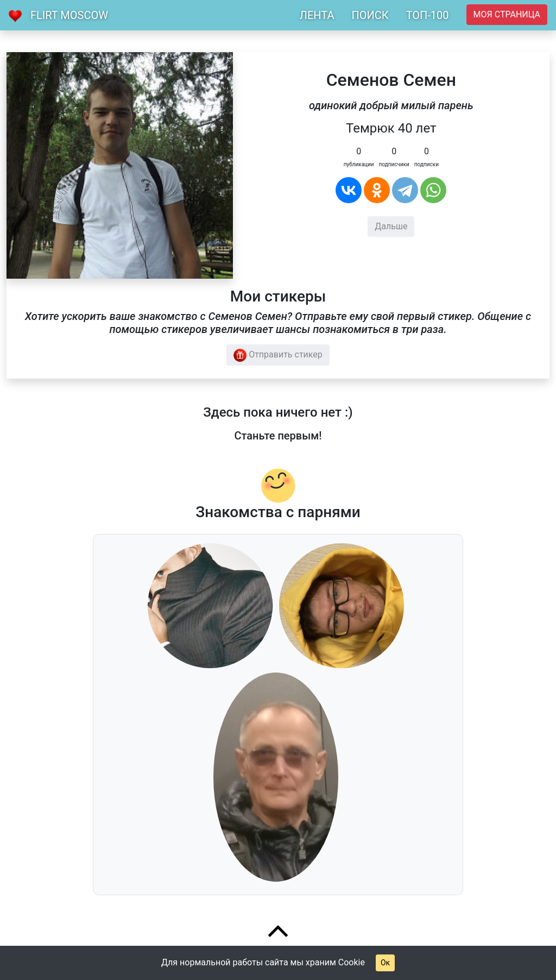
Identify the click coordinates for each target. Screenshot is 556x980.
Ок (385, 963)
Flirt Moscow (69, 15)
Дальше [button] (391, 226)
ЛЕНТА (317, 15)
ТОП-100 (428, 15)
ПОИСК (370, 15)
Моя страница (507, 14)
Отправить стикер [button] (278, 355)
